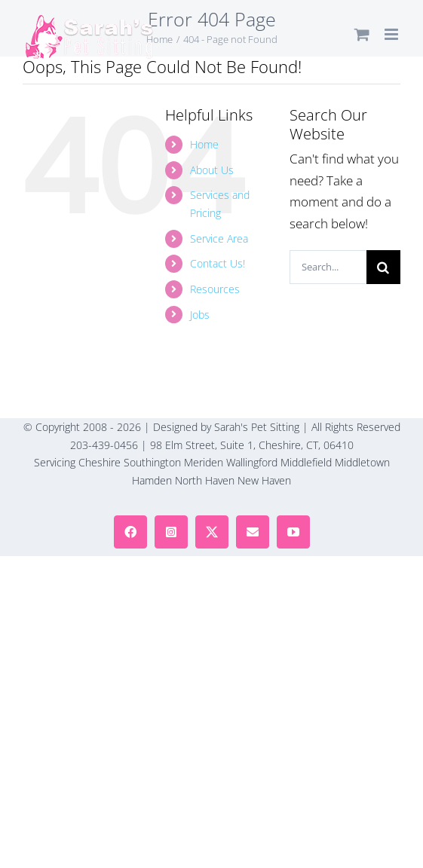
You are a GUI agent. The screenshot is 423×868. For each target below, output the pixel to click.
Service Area (219, 238)
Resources (215, 289)
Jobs (200, 315)
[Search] (383, 267)
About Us (212, 170)
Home (204, 144)
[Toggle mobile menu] (392, 34)
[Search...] (328, 267)
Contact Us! (218, 263)
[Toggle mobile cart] (362, 34)
